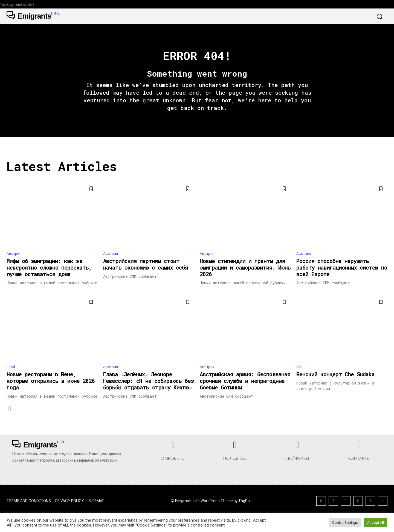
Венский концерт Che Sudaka (335, 383)
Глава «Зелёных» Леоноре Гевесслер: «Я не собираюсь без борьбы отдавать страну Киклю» (148, 390)
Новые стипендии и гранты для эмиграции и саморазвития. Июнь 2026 (245, 276)
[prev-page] (10, 418)
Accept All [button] (376, 523)
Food (11, 375)
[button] (379, 16)
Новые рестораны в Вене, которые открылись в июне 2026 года (51, 390)
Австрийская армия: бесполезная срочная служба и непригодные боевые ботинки (245, 390)
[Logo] (33, 16)
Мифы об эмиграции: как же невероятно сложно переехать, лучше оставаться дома (49, 276)
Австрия (15, 261)
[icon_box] (172, 462)
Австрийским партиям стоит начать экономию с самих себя (146, 272)
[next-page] (384, 418)
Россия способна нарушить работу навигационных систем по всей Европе (342, 276)
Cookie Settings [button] (345, 523)
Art (299, 375)
